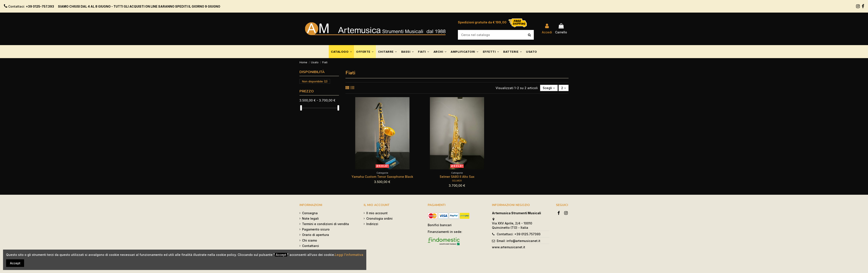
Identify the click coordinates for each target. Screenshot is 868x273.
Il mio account (377, 213)
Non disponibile (315, 81)
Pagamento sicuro (316, 229)
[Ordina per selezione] (549, 88)
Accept (15, 263)
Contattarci (311, 246)
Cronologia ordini (379, 218)
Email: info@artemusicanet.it (519, 241)
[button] (341, 52)
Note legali (310, 218)
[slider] (301, 108)
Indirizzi (372, 224)
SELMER (457, 181)
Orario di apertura (316, 235)
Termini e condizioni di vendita (325, 224)
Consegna (310, 213)
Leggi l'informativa (349, 255)
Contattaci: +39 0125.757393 (519, 234)
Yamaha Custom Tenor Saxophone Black (382, 177)
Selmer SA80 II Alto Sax (457, 177)
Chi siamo (310, 240)
